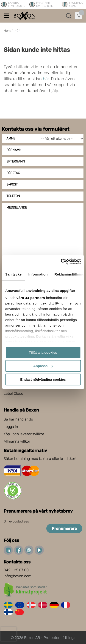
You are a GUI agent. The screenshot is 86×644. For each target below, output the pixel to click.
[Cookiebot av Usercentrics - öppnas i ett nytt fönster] (61, 261)
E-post (12, 184)
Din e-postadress (16, 521)
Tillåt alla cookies (43, 352)
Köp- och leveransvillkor (24, 434)
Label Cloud (13, 393)
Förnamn (14, 150)
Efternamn (16, 161)
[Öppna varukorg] (79, 16)
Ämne (11, 138)
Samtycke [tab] (13, 274)
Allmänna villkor (17, 441)
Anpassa (43, 366)
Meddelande (17, 207)
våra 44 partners (31, 298)
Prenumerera (64, 528)
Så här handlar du (18, 419)
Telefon (13, 196)
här (46, 79)
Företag (13, 173)
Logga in (11, 427)
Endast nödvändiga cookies (43, 379)
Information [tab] (38, 274)
